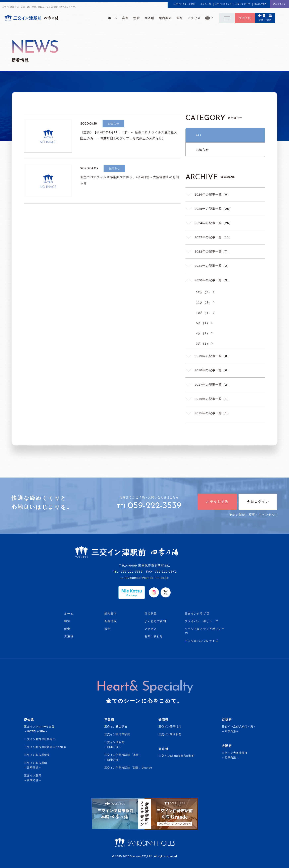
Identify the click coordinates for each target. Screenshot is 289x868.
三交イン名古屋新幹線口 (40, 739)
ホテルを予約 (217, 502)
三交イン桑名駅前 (116, 727)
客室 (67, 621)
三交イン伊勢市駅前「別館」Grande (128, 768)
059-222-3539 (155, 506)
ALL (199, 135)
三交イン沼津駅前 (170, 734)
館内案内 (110, 613)
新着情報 (110, 621)
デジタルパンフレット (200, 641)
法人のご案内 (260, 4)
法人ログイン (280, 4)
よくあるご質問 (155, 621)
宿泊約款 (151, 613)
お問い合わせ (154, 636)
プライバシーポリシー (200, 621)
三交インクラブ (243, 4)
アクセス (151, 629)
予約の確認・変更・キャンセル (253, 515)
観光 (107, 629)
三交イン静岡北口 (170, 727)
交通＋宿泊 (265, 20)
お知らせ (202, 150)
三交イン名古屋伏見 (37, 755)
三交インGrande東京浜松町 (177, 756)
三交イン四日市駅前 (117, 734)
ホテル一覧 (206, 4)
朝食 (67, 629)
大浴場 (69, 636)
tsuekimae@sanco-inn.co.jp (147, 578)
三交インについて (223, 4)
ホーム (69, 613)
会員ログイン (258, 502)
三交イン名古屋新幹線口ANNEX (45, 747)
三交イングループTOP (185, 4)
